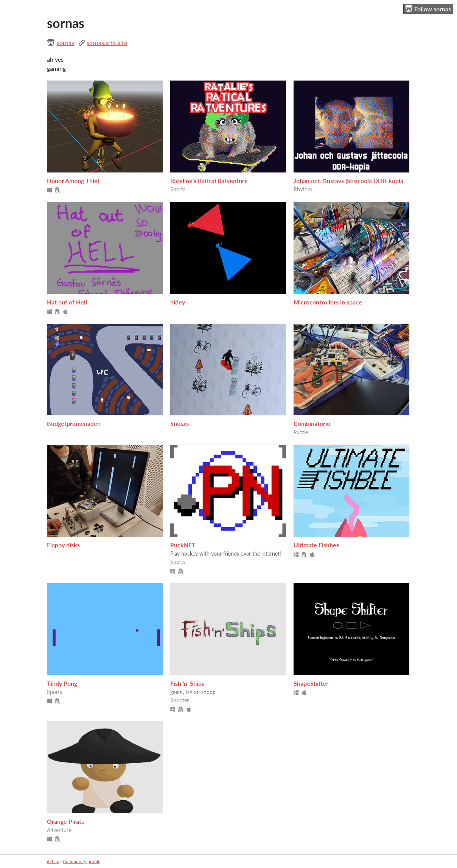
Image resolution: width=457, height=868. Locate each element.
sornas (65, 43)
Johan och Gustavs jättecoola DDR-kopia (348, 181)
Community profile (82, 861)
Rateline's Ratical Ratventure (209, 181)
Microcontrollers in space (328, 302)
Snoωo (180, 423)
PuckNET (183, 545)
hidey (178, 302)
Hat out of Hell (67, 302)
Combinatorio (312, 423)
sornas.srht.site (107, 43)
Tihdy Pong (62, 683)
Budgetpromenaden (74, 423)
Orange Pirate (66, 821)
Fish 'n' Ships (187, 683)
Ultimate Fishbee (317, 545)
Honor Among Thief (73, 181)
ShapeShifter (311, 683)
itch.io (53, 861)
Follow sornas (428, 9)
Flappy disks (63, 545)
